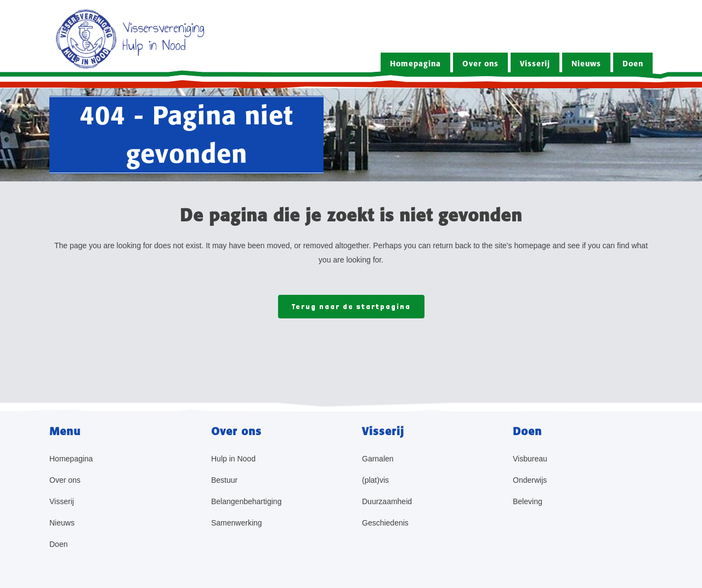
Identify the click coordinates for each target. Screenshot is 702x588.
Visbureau (530, 459)
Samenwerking (237, 523)
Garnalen (378, 459)
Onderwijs (530, 480)
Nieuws (62, 523)
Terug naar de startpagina (351, 306)
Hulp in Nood (233, 459)
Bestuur (224, 480)
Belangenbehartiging (246, 501)
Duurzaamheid (387, 501)
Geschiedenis (385, 523)
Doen (58, 544)
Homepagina (71, 459)
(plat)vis (375, 480)
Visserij (62, 501)
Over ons (65, 480)
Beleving (528, 501)
